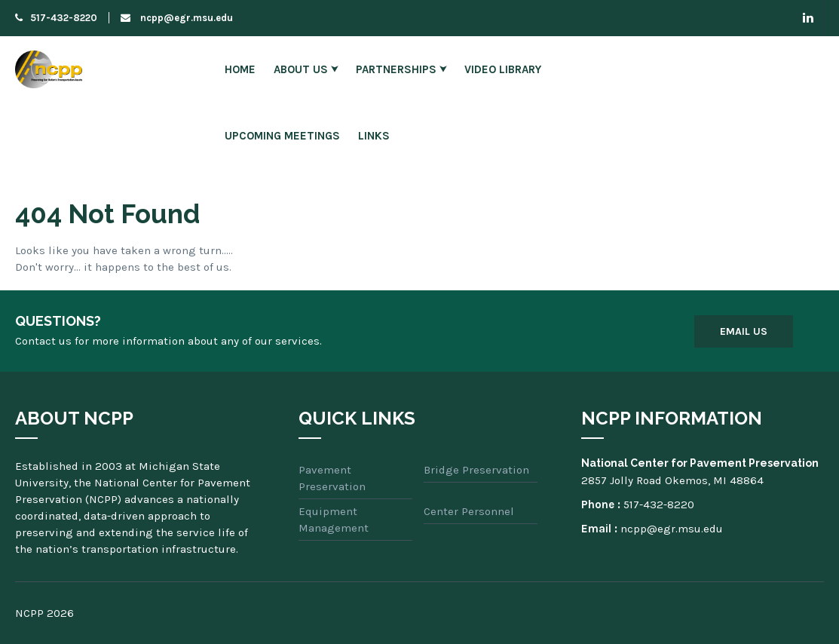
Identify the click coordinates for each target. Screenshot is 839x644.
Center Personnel (469, 511)
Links (374, 136)
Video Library (503, 69)
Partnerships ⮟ (401, 69)
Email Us (744, 331)
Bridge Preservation (476, 470)
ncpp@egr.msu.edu (177, 18)
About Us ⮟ (306, 69)
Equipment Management (334, 520)
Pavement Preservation (332, 478)
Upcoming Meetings (282, 136)
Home (240, 69)
